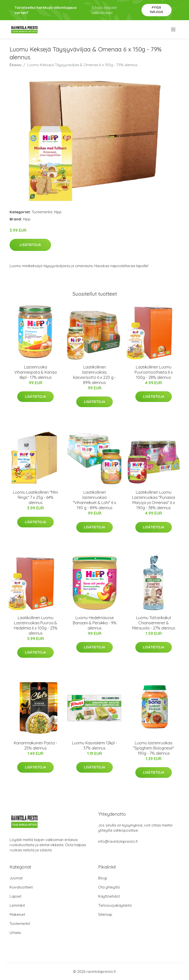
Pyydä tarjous (156, 10)
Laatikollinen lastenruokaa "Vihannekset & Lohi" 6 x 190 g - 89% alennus (94, 500)
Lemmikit (17, 905)
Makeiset (17, 914)
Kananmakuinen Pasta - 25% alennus (35, 745)
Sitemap (105, 914)
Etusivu (16, 65)
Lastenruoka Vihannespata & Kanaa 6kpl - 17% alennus (35, 372)
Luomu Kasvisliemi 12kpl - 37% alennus (95, 745)
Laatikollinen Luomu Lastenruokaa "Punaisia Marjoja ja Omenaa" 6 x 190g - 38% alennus (154, 500)
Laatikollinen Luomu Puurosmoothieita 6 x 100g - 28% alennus (154, 372)
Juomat (16, 878)
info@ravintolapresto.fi (118, 841)
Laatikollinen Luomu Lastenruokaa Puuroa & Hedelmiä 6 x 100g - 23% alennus (36, 625)
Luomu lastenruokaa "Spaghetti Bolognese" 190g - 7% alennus (154, 748)
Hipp (58, 212)
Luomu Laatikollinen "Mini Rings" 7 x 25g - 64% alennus (35, 497)
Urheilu (15, 933)
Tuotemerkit (42, 212)
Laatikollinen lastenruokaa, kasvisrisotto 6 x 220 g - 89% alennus (94, 375)
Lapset (16, 896)
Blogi (103, 878)
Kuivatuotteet (21, 887)
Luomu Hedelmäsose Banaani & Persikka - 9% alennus (95, 623)
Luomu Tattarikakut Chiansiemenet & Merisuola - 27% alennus (154, 623)
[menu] (174, 30)
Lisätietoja (30, 245)
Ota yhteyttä (109, 887)
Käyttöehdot (109, 896)
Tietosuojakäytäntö (115, 905)
